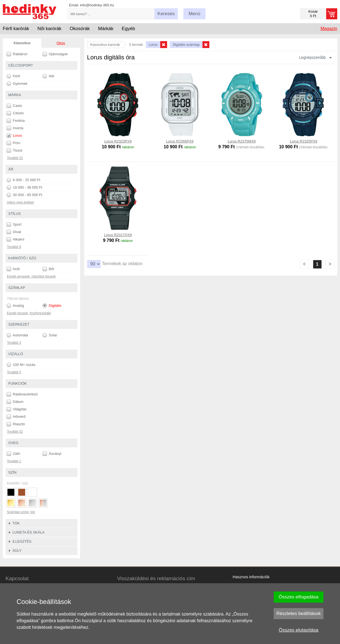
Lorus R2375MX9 (242, 141)
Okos (61, 43)
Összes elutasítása (299, 630)
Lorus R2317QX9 (118, 235)
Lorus (14, 136)
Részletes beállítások (299, 613)
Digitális (52, 306)
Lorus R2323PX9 (118, 141)
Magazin (329, 29)
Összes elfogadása (299, 597)
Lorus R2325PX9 (303, 141)
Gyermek (17, 84)
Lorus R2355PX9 (180, 141)
